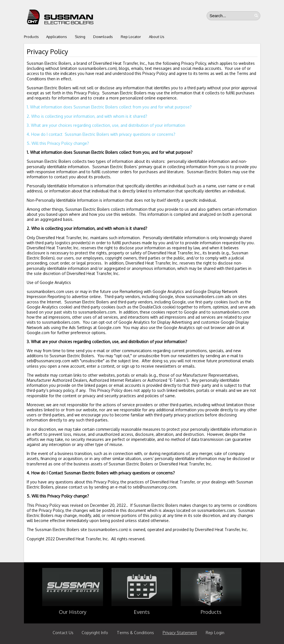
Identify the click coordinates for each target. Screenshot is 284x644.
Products (31, 37)
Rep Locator (131, 37)
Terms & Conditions (135, 632)
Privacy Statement (180, 632)
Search (256, 15)
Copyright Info (95, 632)
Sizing (80, 37)
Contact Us (63, 632)
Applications (57, 37)
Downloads (103, 37)
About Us (157, 37)
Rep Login (215, 632)
